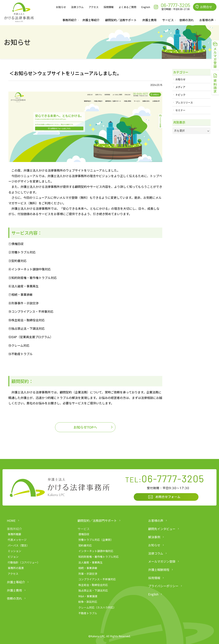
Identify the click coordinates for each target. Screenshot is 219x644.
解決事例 (154, 537)
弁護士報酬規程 (159, 570)
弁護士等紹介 (91, 20)
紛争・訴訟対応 (88, 602)
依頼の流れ (187, 20)
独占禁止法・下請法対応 (93, 590)
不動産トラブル (88, 613)
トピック (180, 95)
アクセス (94, 7)
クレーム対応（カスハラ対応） (97, 607)
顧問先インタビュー (162, 529)
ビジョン (13, 557)
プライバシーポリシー (163, 586)
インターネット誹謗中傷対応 (96, 551)
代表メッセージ (17, 540)
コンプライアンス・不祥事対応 (97, 579)
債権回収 (84, 534)
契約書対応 (85, 545)
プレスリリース (184, 102)
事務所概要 (14, 534)
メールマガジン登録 (162, 561)
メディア (180, 87)
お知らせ (61, 7)
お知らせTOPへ (85, 427)
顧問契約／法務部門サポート (97, 520)
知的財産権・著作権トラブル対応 (99, 557)
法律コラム (77, 7)
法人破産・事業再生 (90, 562)
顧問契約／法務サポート (121, 20)
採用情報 (109, 7)
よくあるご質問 (127, 7)
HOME (11, 520)
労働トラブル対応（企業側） (96, 540)
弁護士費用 (149, 20)
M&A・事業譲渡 (88, 596)
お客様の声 (156, 520)
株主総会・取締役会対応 (93, 585)
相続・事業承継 (88, 568)
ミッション (14, 551)
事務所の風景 (16, 568)
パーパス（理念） (18, 545)
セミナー (180, 110)
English (146, 7)
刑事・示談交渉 (88, 574)
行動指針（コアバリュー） (24, 562)
